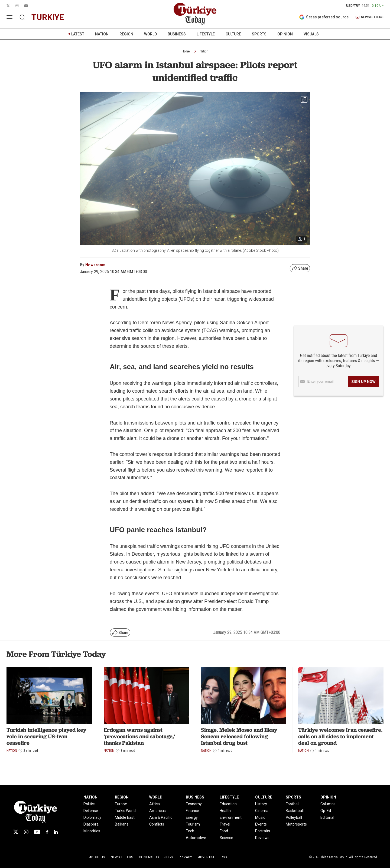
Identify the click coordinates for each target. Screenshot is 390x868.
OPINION (285, 34)
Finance (192, 811)
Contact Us (149, 857)
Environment (231, 817)
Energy (192, 817)
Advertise (207, 857)
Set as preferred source (324, 17)
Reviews (262, 838)
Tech (190, 831)
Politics (90, 804)
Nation (204, 51)
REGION (126, 34)
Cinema (262, 811)
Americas (157, 811)
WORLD (150, 34)
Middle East (125, 817)
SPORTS (259, 34)
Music (260, 817)
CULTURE (233, 34)
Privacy (185, 857)
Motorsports (296, 824)
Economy (194, 804)
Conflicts (157, 824)
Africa (155, 804)
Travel (225, 824)
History (261, 804)
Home (186, 51)
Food (224, 831)
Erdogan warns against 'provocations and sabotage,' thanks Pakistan (139, 736)
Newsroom (95, 265)
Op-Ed (326, 811)
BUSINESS (177, 34)
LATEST (78, 34)
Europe (121, 804)
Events (261, 824)
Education (228, 804)
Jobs (169, 857)
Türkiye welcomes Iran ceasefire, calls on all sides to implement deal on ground (340, 736)
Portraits (263, 831)
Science (226, 838)
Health (225, 811)
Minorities (92, 831)
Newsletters (122, 857)
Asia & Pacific (161, 817)
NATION (102, 34)
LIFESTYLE (206, 34)
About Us (97, 857)
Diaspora (91, 824)
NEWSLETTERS (370, 17)
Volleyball (294, 817)
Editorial (327, 817)
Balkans (122, 824)
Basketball (295, 811)
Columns (328, 804)
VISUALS (311, 34)
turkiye (48, 17)
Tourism (193, 824)
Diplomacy (92, 817)
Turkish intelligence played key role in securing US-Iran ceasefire (46, 736)
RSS (224, 857)
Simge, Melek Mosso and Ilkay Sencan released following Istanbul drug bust (239, 736)
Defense (91, 811)
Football (292, 804)
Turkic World (125, 811)
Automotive (196, 838)
